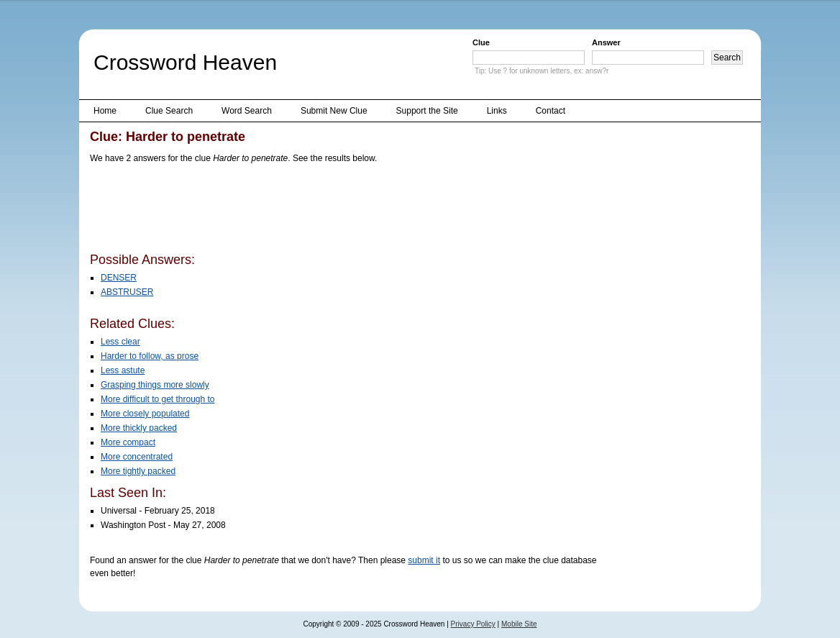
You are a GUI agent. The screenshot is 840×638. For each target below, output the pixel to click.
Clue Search (169, 111)
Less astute (123, 370)
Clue (481, 42)
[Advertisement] (352, 211)
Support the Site (427, 111)
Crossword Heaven (185, 62)
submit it (424, 560)
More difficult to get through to (158, 399)
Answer (606, 42)
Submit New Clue (334, 111)
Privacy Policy (473, 624)
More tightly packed (138, 471)
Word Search (247, 111)
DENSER (119, 278)
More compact (128, 442)
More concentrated (137, 457)
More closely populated (145, 414)
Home (105, 111)
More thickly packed (139, 428)
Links (497, 111)
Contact (551, 111)
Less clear (120, 342)
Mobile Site (519, 624)
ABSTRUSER (127, 292)
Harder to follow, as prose (150, 356)
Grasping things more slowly (155, 385)
